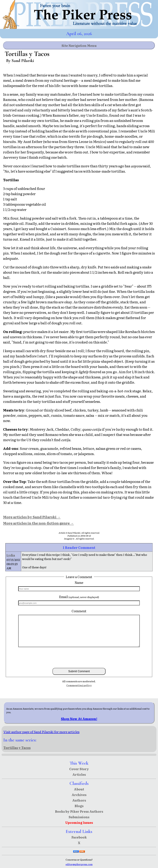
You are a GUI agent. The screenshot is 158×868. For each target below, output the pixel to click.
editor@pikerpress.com (79, 864)
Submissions (79, 817)
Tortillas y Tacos (17, 747)
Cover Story (79, 769)
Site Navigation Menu (79, 45)
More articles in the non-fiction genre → (38, 523)
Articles (79, 774)
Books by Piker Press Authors (79, 811)
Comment (79, 611)
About (79, 789)
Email (79, 597)
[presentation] (79, 657)
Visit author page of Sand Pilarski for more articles (41, 732)
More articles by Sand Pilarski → (32, 517)
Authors (79, 800)
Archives (79, 795)
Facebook (79, 837)
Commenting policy (79, 685)
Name (79, 582)
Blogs (79, 806)
